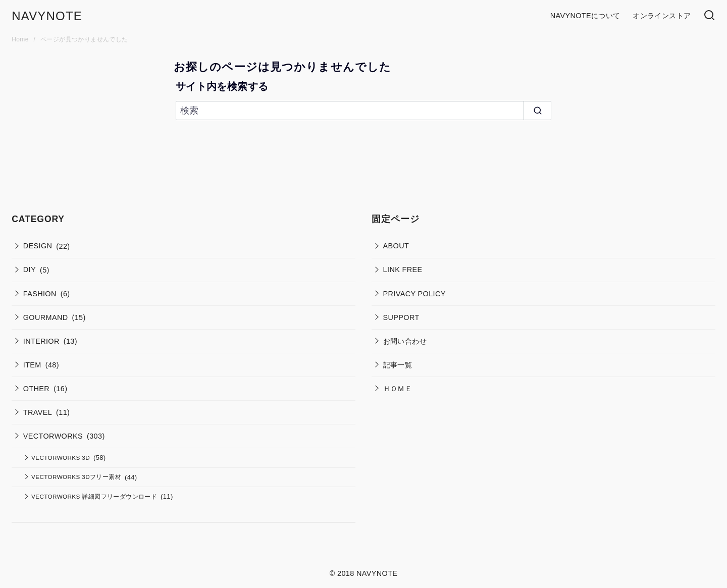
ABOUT (396, 246)
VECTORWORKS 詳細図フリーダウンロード (94, 496)
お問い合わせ (405, 341)
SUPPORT (401, 317)
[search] (537, 111)
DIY (30, 270)
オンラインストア (662, 16)
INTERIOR (41, 341)
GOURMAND (46, 317)
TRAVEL (38, 412)
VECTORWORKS (53, 436)
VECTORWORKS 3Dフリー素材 (76, 477)
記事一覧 (398, 365)
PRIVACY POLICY (414, 294)
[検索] (709, 16)
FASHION (40, 294)
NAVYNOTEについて (585, 16)
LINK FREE (403, 270)
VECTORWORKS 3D (61, 458)
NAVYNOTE (47, 16)
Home (21, 39)
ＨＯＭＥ (398, 389)
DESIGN (38, 246)
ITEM (32, 365)
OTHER (36, 389)
